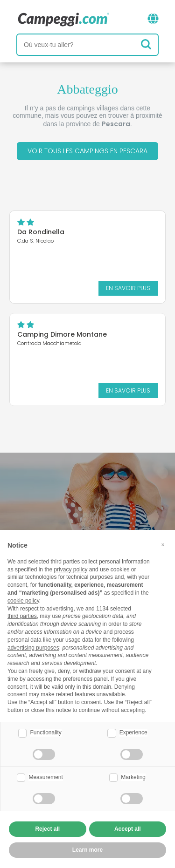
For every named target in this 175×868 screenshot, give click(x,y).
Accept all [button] (128, 829)
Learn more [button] (87, 850)
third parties (22, 616)
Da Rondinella (41, 232)
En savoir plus (128, 288)
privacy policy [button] (70, 570)
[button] (163, 545)
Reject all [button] (47, 829)
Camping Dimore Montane (62, 334)
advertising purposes (33, 648)
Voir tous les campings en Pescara (87, 151)
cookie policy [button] (23, 601)
